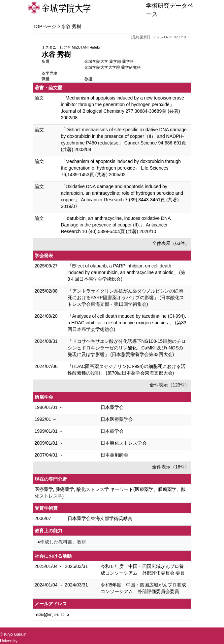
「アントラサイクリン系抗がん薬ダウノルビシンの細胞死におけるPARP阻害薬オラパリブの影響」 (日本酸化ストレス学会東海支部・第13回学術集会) (126, 298)
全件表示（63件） (171, 243)
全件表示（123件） (169, 385)
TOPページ (45, 26)
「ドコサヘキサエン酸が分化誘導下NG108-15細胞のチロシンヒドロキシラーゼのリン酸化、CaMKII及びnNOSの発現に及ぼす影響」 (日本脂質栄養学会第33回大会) (127, 348)
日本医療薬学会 (117, 419)
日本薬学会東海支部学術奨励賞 (100, 518)
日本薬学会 (112, 407)
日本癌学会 (112, 431)
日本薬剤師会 (114, 455)
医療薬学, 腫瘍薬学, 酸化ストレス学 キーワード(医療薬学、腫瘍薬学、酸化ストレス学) (110, 493)
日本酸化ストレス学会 (124, 443)
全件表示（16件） (171, 467)
